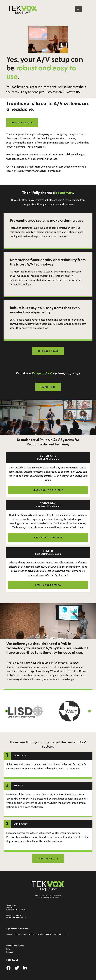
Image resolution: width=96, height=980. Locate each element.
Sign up (9, 934)
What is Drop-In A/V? (15, 946)
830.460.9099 (18, 915)
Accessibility (54, 897)
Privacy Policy (43, 897)
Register (10, 952)
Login (9, 949)
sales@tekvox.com (19, 917)
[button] (6, 711)
